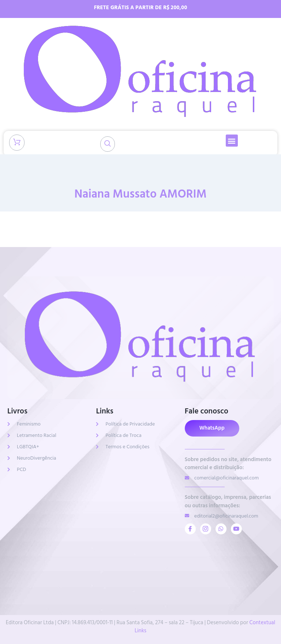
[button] (232, 141)
